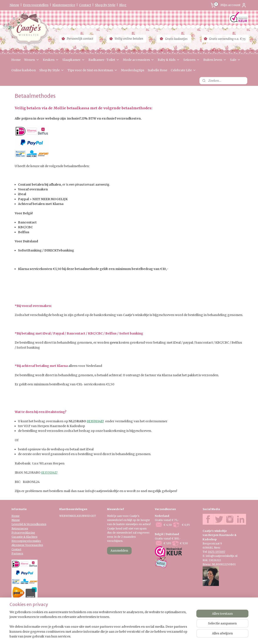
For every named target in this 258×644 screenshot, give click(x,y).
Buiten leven (215, 60)
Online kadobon (24, 70)
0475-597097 (217, 552)
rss (125, 636)
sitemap (116, 636)
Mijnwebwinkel (181, 636)
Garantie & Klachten (24, 537)
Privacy (17, 533)
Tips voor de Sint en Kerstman (93, 70)
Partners (17, 553)
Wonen (32, 60)
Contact (85, 5)
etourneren (21, 528)
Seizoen (192, 60)
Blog (123, 5)
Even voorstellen (36, 5)
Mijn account (233, 5)
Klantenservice (64, 5)
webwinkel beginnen (142, 636)
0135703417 (95, 421)
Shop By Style (105, 5)
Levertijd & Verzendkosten (29, 524)
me (17, 516)
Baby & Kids (169, 60)
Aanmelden (119, 551)
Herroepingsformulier (26, 541)
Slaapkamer (74, 60)
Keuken (51, 60)
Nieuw (14, 5)
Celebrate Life (183, 70)
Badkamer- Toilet (104, 60)
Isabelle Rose (157, 70)
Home (16, 60)
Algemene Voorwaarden (27, 545)
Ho (13, 516)
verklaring (28, 533)
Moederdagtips (133, 70)
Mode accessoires (139, 60)
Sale (235, 60)
